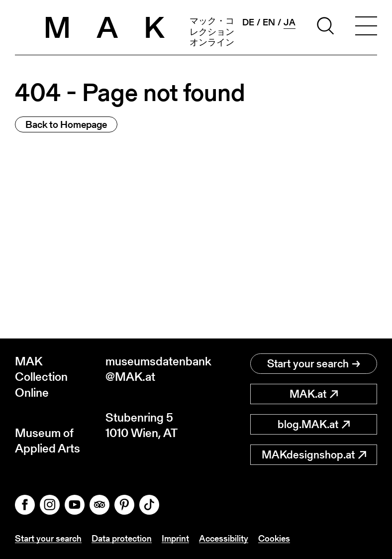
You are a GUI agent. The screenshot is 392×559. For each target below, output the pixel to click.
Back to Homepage (66, 124)
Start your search (314, 364)
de (248, 22)
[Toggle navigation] (366, 27)
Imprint (175, 538)
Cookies (274, 538)
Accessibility (224, 538)
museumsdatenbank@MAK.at (151, 369)
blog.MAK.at (314, 424)
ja (290, 22)
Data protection (122, 538)
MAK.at (314, 394)
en (269, 22)
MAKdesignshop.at (314, 455)
